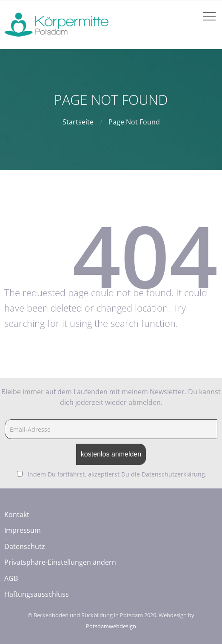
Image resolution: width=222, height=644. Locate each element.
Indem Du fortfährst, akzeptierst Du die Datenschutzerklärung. (117, 474)
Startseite (78, 122)
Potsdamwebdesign (111, 626)
